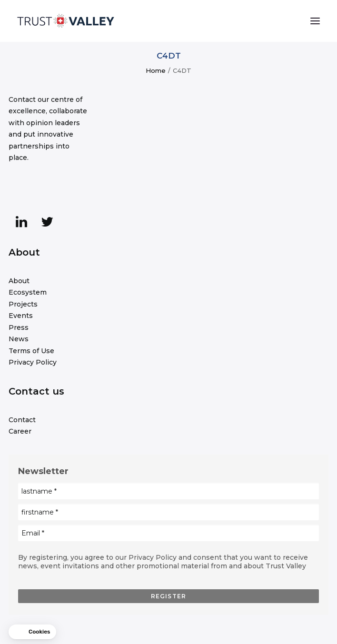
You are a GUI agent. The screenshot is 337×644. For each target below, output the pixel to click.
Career (20, 431)
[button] (315, 21)
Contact (22, 420)
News (19, 339)
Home (156, 70)
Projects (23, 304)
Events (21, 316)
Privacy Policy (33, 362)
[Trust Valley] (66, 21)
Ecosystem (28, 292)
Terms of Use (31, 351)
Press (19, 327)
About (19, 281)
